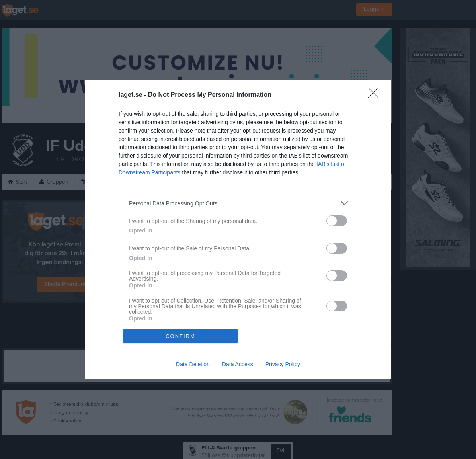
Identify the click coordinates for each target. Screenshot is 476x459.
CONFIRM (180, 336)
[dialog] (238, 229)
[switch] (337, 221)
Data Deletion (193, 364)
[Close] (376, 95)
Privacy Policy (283, 364)
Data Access (238, 364)
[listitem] (238, 203)
